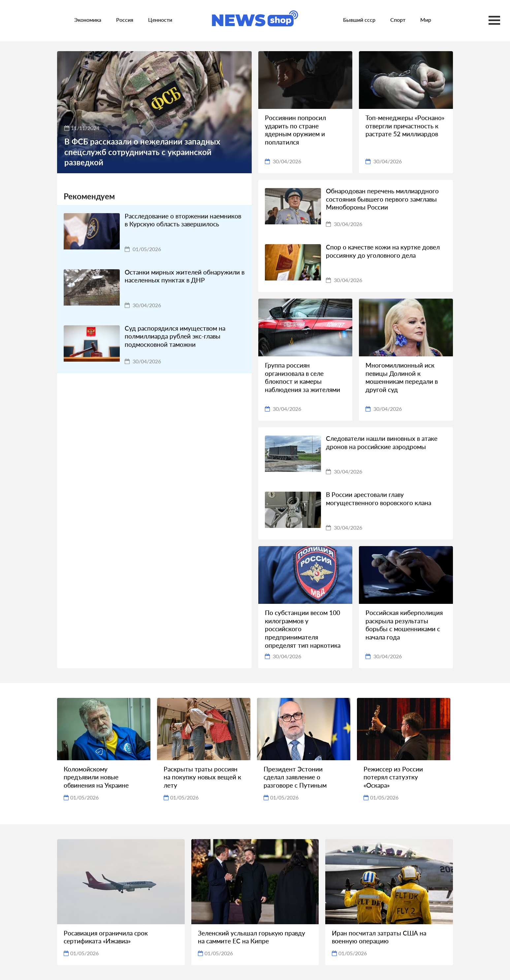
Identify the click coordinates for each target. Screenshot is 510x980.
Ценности (160, 20)
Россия (125, 20)
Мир (426, 20)
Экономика (88, 20)
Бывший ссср (359, 20)
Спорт (398, 20)
